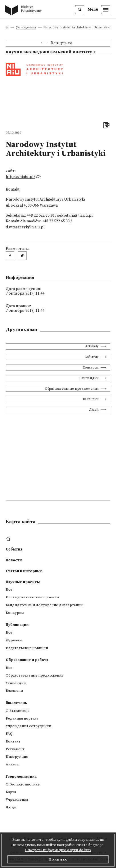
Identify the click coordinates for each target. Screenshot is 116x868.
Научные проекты (23, 582)
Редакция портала (22, 718)
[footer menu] (9, 539)
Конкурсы (91, 368)
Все (9, 589)
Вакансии (91, 399)
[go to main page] (25, 11)
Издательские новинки (27, 648)
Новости (14, 560)
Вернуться (61, 43)
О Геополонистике (23, 784)
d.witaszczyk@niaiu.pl (25, 227)
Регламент (15, 749)
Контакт (13, 741)
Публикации (17, 625)
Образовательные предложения (72, 389)
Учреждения (26, 28)
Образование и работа (27, 660)
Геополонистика (21, 777)
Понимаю (58, 859)
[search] (80, 10)
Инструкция (17, 757)
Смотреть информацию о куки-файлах (58, 850)
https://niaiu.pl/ (20, 177)
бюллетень (16, 703)
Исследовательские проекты (32, 597)
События (92, 357)
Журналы (14, 640)
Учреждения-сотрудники (28, 726)
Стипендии (89, 378)
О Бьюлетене (18, 711)
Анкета (12, 764)
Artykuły (92, 346)
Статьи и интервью (24, 571)
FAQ (9, 734)
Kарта (11, 792)
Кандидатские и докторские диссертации (44, 605)
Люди (94, 410)
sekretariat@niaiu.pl (75, 216)
